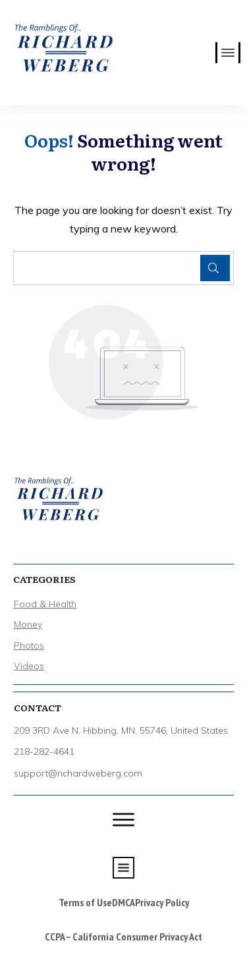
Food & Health (45, 604)
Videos (29, 666)
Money (28, 624)
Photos (29, 645)
